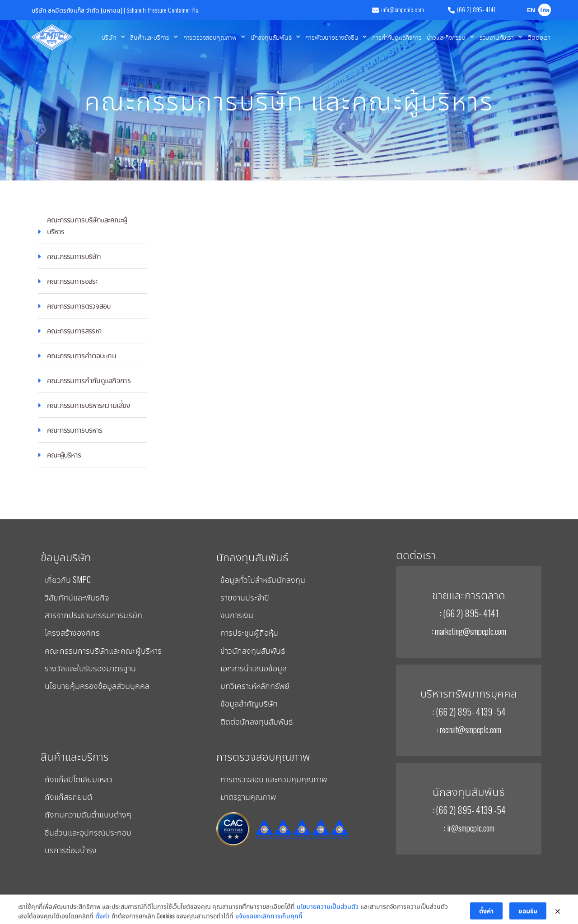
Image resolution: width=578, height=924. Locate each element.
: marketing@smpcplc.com (469, 631)
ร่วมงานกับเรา (501, 37)
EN (531, 11)
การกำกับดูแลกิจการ (397, 37)
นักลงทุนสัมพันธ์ (275, 37)
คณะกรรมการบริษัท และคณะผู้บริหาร (289, 99)
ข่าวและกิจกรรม (450, 37)
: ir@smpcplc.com (469, 827)
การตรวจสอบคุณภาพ (214, 37)
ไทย (545, 11)
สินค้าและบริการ (154, 37)
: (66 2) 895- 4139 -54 (469, 711)
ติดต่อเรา (539, 37)
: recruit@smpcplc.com (469, 729)
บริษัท (113, 37)
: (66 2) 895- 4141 (469, 613)
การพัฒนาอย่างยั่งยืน (336, 37)
